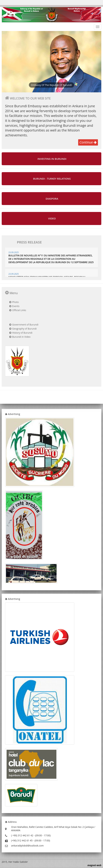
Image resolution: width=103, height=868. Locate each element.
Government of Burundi (25, 325)
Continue (88, 142)
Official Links (19, 310)
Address (11, 822)
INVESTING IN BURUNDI (52, 159)
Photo (15, 302)
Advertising (13, 414)
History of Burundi (22, 333)
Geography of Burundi (24, 329)
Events (16, 306)
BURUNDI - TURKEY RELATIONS (52, 179)
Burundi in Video (21, 337)
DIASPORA (52, 199)
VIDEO (52, 218)
